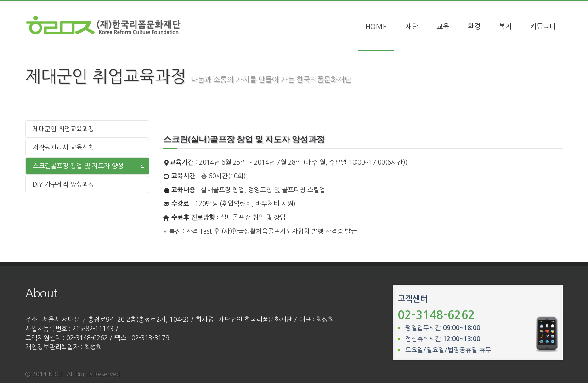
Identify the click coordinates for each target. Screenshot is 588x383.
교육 (443, 24)
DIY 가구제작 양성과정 (63, 182)
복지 (505, 24)
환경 (474, 24)
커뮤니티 (543, 24)
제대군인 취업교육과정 (63, 126)
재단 (412, 24)
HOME (376, 24)
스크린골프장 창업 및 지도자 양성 (78, 163)
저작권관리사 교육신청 (63, 145)
